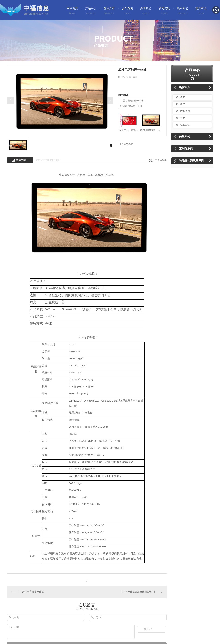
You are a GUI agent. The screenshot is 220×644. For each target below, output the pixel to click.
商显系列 (182, 136)
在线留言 (127, 144)
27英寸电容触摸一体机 (132, 101)
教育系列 (182, 88)
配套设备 (185, 125)
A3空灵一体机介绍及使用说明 (136, 592)
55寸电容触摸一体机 (33, 592)
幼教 (182, 97)
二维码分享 (161, 160)
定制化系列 (183, 149)
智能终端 (185, 111)
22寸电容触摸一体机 (131, 106)
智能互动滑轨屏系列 (189, 161)
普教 (182, 118)
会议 (182, 104)
